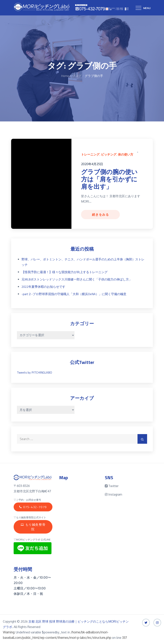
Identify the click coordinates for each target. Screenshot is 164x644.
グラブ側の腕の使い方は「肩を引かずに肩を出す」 (109, 179)
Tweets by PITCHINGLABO (34, 372)
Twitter (112, 486)
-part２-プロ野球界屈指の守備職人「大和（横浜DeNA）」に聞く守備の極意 (74, 293)
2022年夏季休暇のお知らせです (43, 286)
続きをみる (100, 214)
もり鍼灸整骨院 (33, 523)
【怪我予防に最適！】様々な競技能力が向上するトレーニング (65, 271)
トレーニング (90, 154)
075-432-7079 (33, 506)
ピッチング (109, 154)
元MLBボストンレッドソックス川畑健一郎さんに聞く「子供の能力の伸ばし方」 (77, 279)
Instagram (113, 494)
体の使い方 (126, 154)
